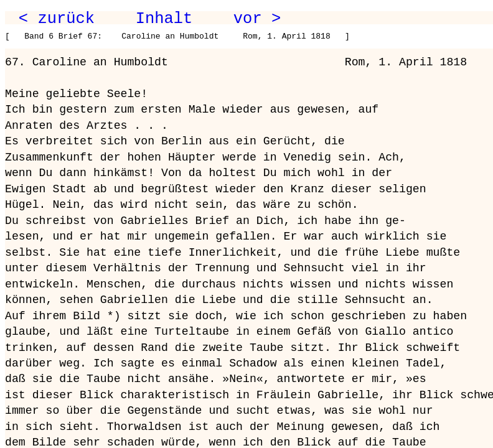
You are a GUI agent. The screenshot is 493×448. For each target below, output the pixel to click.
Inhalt (164, 19)
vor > (257, 19)
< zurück (57, 19)
